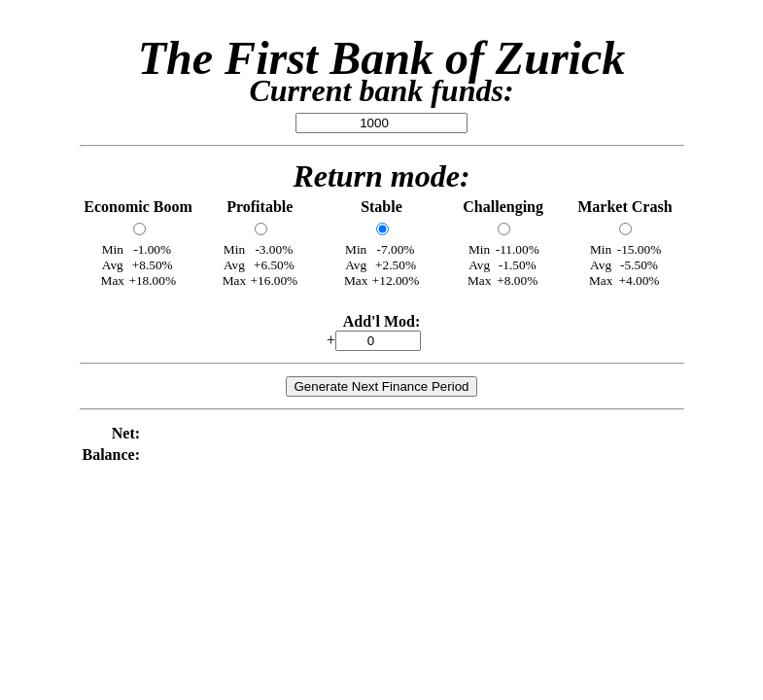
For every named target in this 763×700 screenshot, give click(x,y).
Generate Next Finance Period (381, 386)
